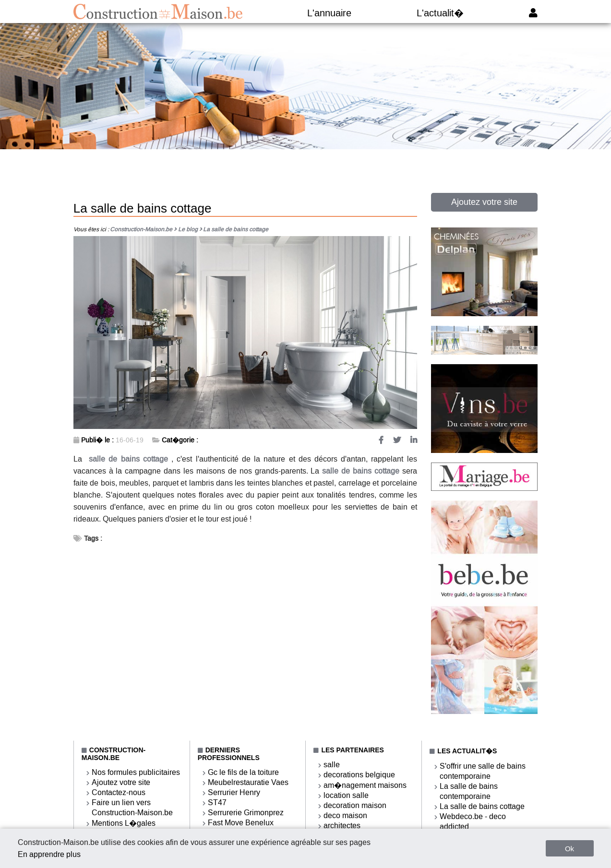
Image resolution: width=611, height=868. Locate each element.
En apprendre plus (49, 854)
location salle (346, 795)
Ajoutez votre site (484, 202)
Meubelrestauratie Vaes (248, 782)
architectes (342, 826)
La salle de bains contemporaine (469, 791)
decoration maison (355, 805)
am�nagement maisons (365, 785)
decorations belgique (359, 775)
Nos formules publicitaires (136, 772)
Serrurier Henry (234, 792)
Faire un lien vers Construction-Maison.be (132, 808)
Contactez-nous (119, 792)
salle (332, 765)
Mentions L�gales (124, 823)
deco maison (345, 815)
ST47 (217, 803)
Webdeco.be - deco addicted (473, 821)
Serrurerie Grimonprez (246, 813)
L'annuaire (329, 13)
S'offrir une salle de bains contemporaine (483, 771)
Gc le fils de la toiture (243, 772)
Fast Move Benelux (241, 823)
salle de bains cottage (128, 459)
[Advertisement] (306, 178)
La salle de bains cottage (482, 806)
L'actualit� (440, 13)
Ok (569, 849)
